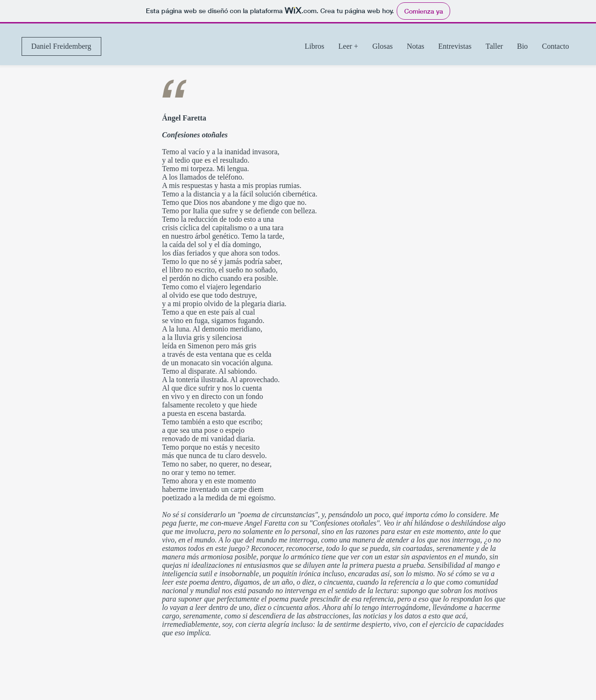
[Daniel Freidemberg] (61, 46)
